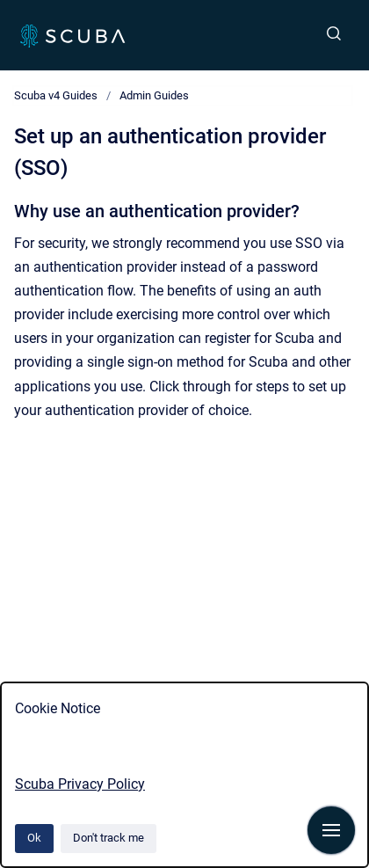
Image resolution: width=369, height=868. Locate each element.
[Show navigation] (331, 830)
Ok (34, 838)
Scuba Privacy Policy (80, 784)
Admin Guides (154, 95)
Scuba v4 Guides (56, 95)
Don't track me (109, 838)
